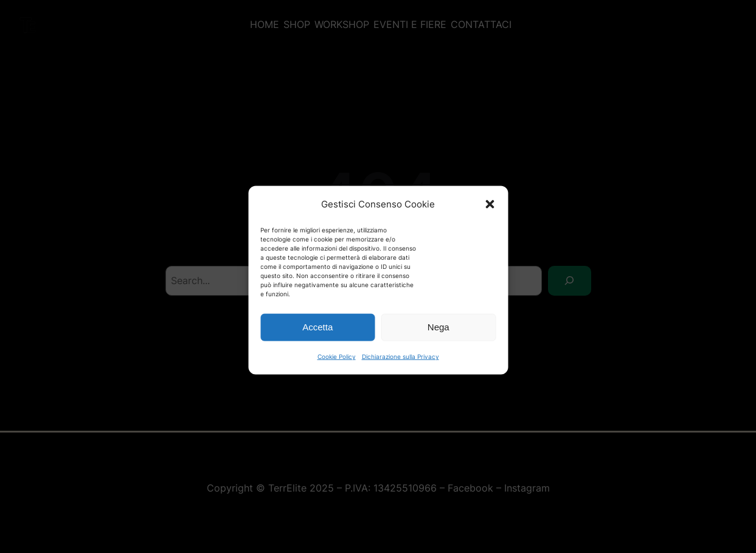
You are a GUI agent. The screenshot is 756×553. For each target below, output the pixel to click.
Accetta (317, 334)
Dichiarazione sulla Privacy (401, 363)
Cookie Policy (337, 363)
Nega (439, 334)
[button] (490, 211)
